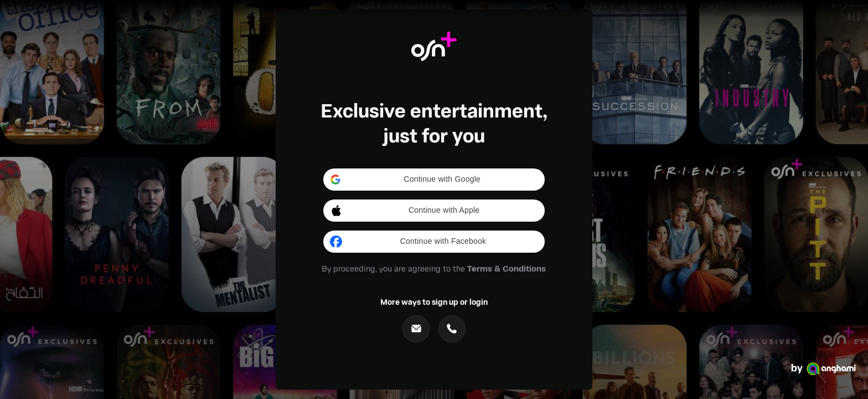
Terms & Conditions (507, 268)
